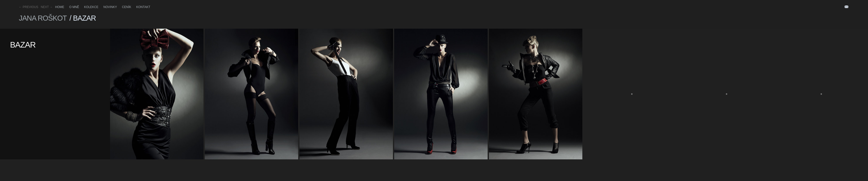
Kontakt (143, 7)
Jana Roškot (43, 18)
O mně (74, 7)
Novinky (110, 7)
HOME (60, 7)
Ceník (127, 7)
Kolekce (91, 7)
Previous (29, 7)
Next (47, 7)
